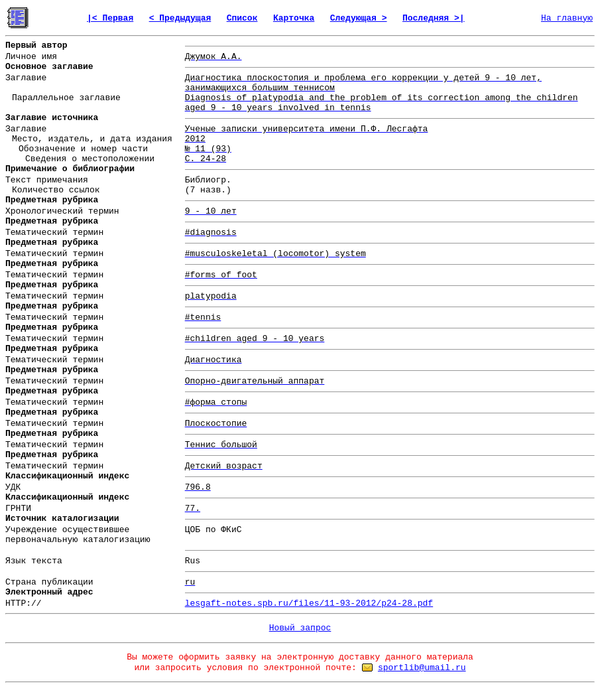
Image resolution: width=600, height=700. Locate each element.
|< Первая (110, 18)
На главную (567, 18)
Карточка (294, 18)
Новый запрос (300, 628)
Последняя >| (434, 18)
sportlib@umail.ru (422, 668)
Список (242, 18)
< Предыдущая (180, 18)
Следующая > (359, 18)
